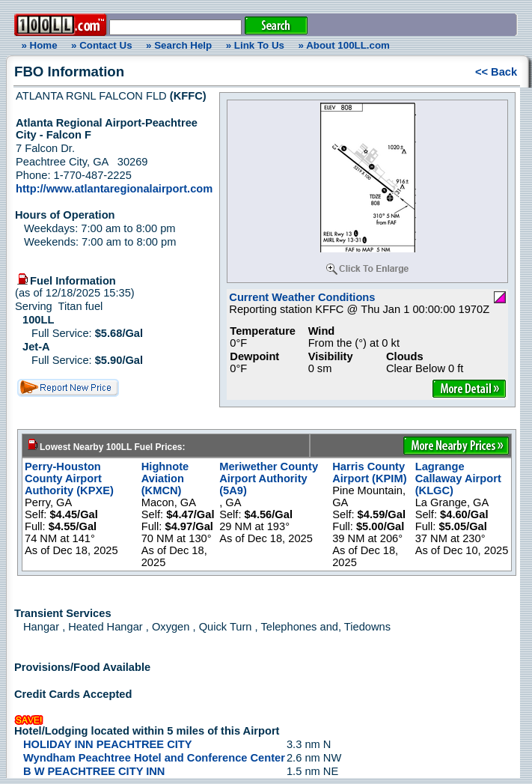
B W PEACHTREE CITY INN (94, 771)
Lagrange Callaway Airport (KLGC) (458, 478)
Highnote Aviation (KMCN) (165, 478)
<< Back (496, 72)
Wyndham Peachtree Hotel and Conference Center (154, 758)
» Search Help (179, 45)
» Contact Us (101, 45)
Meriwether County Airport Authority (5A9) (269, 478)
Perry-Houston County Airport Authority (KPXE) (69, 478)
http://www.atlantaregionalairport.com (114, 189)
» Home (37, 45)
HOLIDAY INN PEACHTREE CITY (108, 744)
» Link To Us (255, 45)
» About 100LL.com (344, 45)
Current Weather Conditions (302, 297)
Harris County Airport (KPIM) (369, 472)
